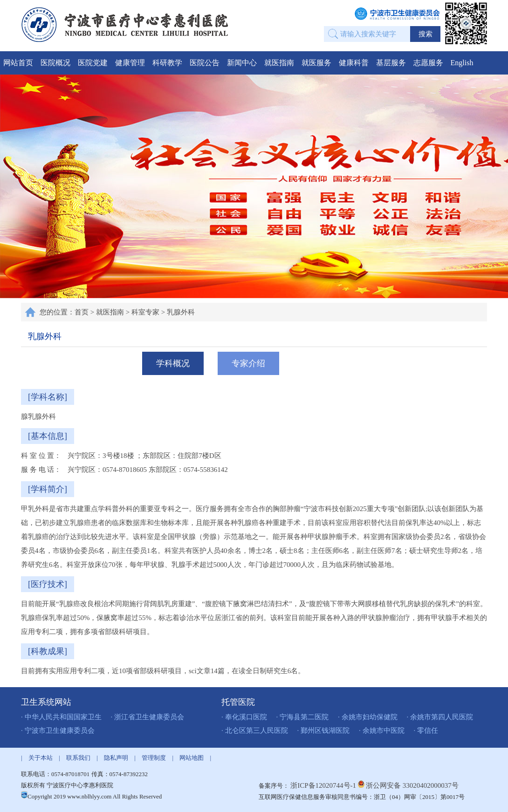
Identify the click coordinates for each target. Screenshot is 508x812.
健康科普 (354, 63)
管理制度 (154, 758)
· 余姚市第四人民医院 (440, 717)
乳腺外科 (181, 312)
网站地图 (192, 758)
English (462, 63)
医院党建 (93, 63)
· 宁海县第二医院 (303, 717)
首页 (82, 312)
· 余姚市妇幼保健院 (368, 717)
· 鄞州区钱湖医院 (324, 730)
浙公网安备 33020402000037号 (412, 785)
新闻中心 (242, 63)
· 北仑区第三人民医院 (255, 730)
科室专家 (145, 312)
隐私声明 (116, 758)
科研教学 (167, 63)
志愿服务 (428, 63)
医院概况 (55, 63)
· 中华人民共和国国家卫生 (61, 717)
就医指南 (279, 63)
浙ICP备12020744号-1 (324, 785)
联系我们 (78, 758)
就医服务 (316, 63)
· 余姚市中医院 (382, 730)
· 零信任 (426, 730)
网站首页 (18, 63)
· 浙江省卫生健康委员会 (148, 717)
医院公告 (205, 63)
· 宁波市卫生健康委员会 (58, 730)
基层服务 (391, 63)
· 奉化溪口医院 (244, 717)
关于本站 (41, 758)
